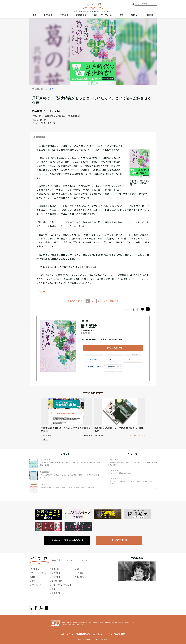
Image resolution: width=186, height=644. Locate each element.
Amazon (93, 356)
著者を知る (48, 15)
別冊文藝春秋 (83, 576)
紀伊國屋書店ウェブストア (93, 363)
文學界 (80, 568)
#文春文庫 (41, 120)
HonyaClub (133, 363)
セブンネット (133, 356)
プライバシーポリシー (40, 572)
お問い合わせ (36, 584)
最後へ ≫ (116, 300)
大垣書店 (113, 370)
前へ (80, 301)
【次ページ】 (43, 291)
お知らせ (34, 580)
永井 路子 (41, 137)
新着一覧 (57, 568)
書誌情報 (150, 15)
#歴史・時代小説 (48, 123)
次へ (106, 301)
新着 (35, 15)
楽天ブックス (113, 356)
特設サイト (135, 15)
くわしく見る (111, 347)
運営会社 (34, 576)
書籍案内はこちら (68, 539)
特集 (121, 15)
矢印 (99, 495)
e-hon (113, 363)
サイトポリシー (37, 568)
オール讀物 (82, 572)
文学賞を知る (81, 15)
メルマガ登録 (119, 539)
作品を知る (64, 15)
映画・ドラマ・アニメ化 (103, 15)
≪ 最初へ (70, 300)
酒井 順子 (37, 111)
